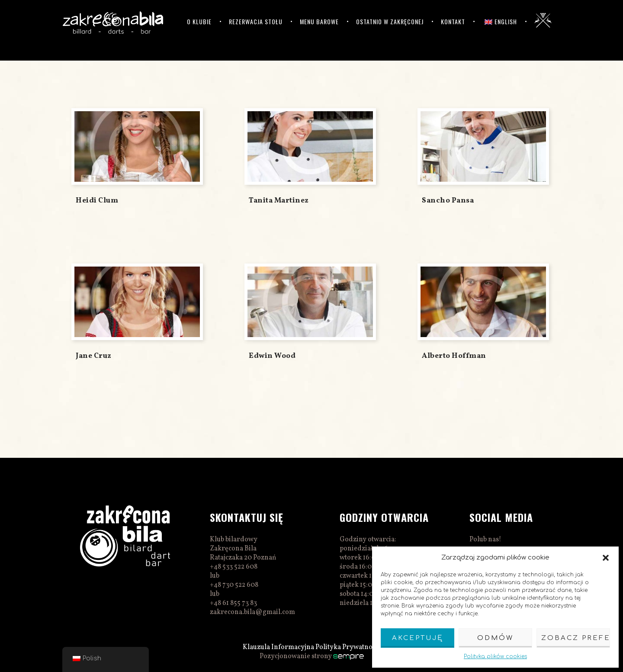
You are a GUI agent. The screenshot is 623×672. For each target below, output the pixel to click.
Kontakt (453, 21)
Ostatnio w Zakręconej (390, 21)
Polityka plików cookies (495, 656)
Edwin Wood (272, 356)
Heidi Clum (97, 201)
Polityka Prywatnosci (348, 647)
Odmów (495, 638)
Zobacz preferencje (576, 638)
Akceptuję (417, 638)
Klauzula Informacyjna (278, 647)
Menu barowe (319, 21)
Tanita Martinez (279, 201)
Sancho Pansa (448, 201)
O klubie (199, 21)
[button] (606, 558)
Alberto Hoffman (454, 356)
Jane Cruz (94, 356)
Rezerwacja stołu (256, 21)
